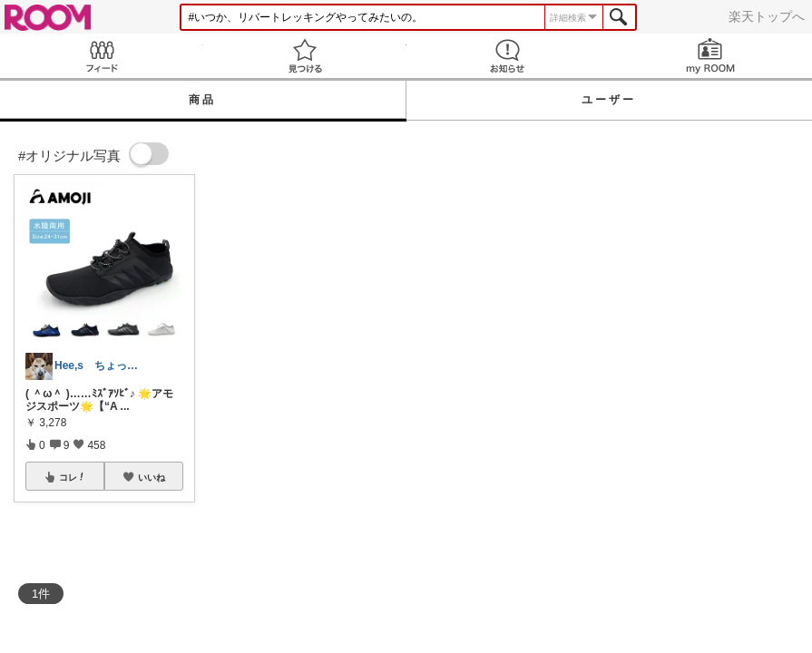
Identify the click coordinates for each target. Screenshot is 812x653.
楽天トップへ (767, 16)
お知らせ (508, 56)
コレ (73, 477)
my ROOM (710, 56)
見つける (305, 56)
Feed (102, 56)
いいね (152, 477)
